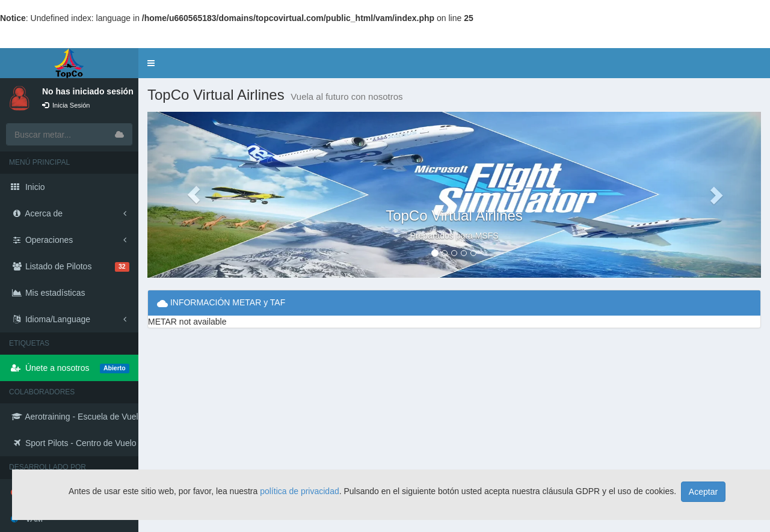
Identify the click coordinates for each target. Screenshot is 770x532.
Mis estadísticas (48, 293)
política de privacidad (300, 491)
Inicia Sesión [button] (66, 105)
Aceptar (703, 492)
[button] (151, 63)
